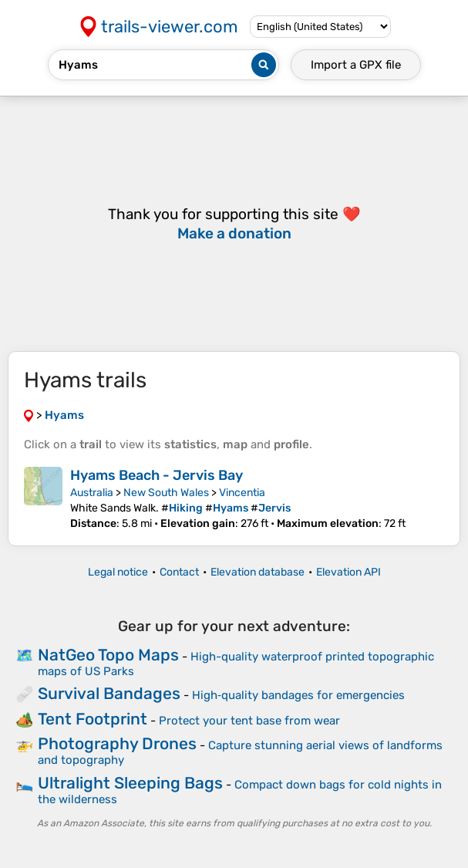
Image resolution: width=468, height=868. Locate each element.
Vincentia (242, 493)
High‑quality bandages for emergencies (298, 695)
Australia (92, 493)
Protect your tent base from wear (249, 721)
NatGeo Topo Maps (108, 655)
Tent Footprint (93, 719)
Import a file (356, 65)
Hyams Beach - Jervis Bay (157, 475)
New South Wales (166, 493)
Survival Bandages (109, 693)
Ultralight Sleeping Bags (130, 783)
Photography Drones (117, 743)
